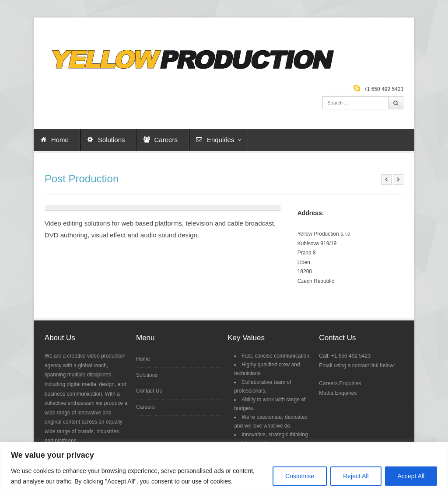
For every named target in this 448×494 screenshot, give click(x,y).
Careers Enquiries (340, 383)
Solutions (112, 140)
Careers (166, 140)
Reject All (356, 476)
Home (60, 140)
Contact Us (149, 391)
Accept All (411, 476)
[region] (224, 468)
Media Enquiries (338, 393)
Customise (300, 476)
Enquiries (224, 140)
